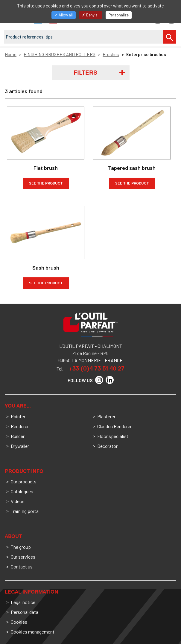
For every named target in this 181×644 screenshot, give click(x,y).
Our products (24, 481)
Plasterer (106, 416)
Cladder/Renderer (114, 426)
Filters (85, 73)
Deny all (91, 15)
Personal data (25, 612)
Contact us (22, 567)
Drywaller (20, 446)
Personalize (119, 15)
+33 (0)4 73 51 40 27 (97, 368)
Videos (18, 501)
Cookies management (33, 632)
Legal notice (23, 602)
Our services (23, 557)
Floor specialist (113, 436)
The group (21, 547)
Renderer (20, 426)
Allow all (64, 15)
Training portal (25, 511)
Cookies (19, 622)
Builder (18, 436)
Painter (18, 416)
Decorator (107, 446)
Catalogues (22, 491)
